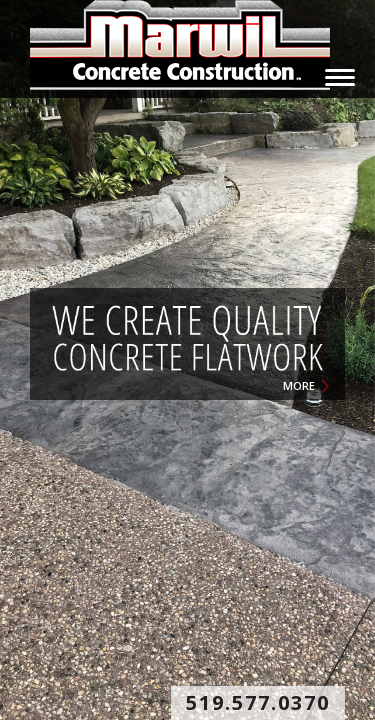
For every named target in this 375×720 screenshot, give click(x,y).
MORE (299, 385)
